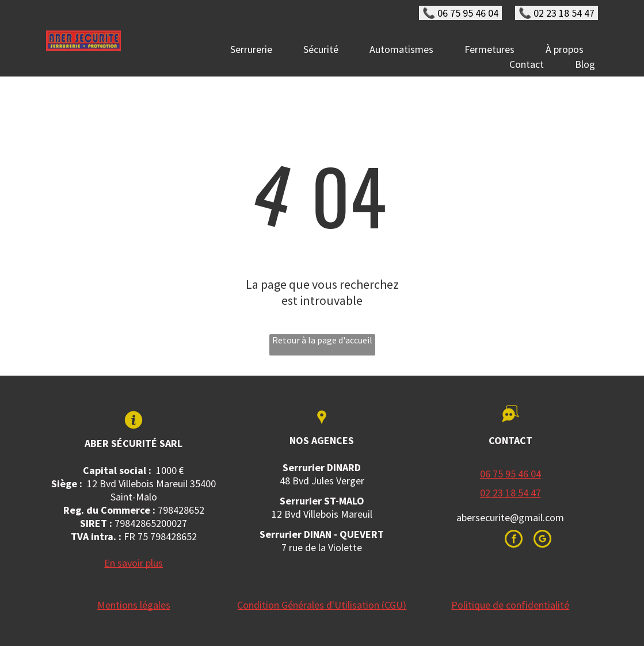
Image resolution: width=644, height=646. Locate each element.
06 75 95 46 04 (510, 474)
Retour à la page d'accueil (322, 340)
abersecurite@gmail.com (510, 517)
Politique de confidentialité (510, 605)
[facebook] (514, 540)
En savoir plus (134, 563)
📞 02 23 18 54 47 (557, 13)
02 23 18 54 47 (510, 493)
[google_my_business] (542, 540)
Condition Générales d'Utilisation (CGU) (322, 605)
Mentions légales (134, 605)
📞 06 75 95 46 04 (460, 13)
